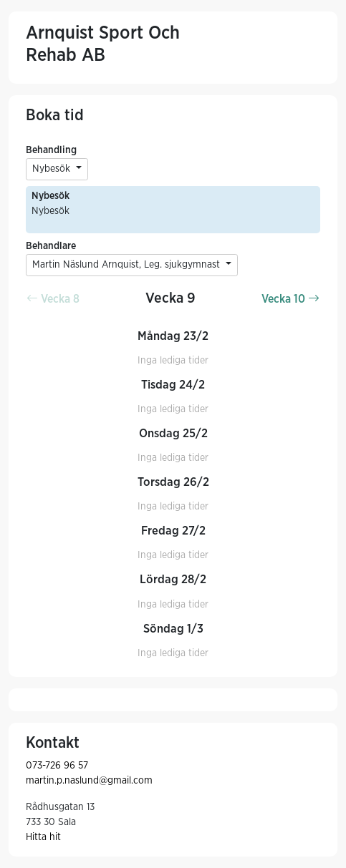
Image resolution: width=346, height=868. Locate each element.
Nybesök (53, 169)
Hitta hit (43, 837)
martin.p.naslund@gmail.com (89, 781)
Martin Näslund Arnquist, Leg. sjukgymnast (128, 265)
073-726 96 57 (57, 766)
